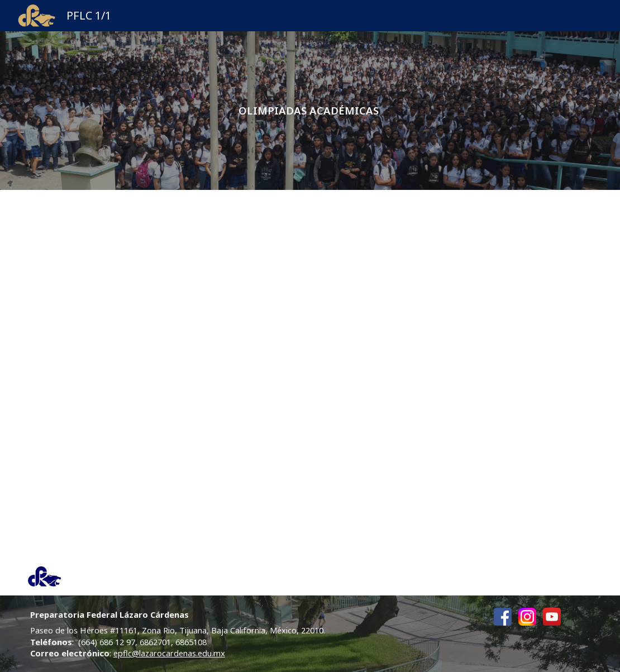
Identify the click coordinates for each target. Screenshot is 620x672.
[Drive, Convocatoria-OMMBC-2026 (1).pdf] (455, 374)
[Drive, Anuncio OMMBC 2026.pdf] (165, 302)
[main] (310, 111)
